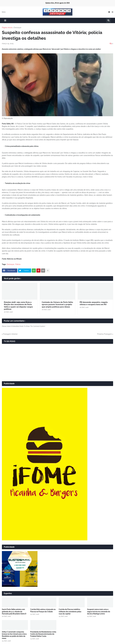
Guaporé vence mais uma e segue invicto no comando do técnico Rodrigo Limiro (99, 611)
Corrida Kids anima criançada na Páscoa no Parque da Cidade (43, 610)
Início (4, 12)
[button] (5, 20)
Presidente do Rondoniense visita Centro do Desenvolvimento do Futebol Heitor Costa (43, 634)
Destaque (18, 28)
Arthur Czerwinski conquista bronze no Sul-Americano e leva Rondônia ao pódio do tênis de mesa (14, 635)
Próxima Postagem (105, 334)
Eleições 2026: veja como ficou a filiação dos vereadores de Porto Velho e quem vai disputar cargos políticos (18, 306)
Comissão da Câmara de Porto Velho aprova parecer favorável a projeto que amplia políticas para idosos (57, 305)
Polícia (18, 264)
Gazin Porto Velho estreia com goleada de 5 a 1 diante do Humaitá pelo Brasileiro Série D (14, 611)
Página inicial (7, 28)
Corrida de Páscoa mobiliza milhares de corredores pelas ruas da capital (70, 611)
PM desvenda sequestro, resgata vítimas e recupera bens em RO (94, 303)
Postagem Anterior (10, 334)
